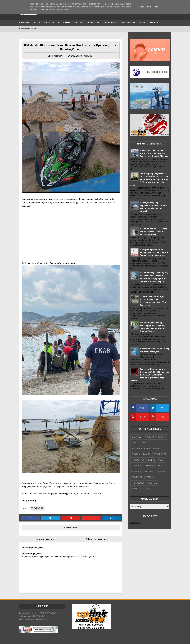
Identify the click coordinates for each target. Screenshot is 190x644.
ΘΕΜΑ (161, 460)
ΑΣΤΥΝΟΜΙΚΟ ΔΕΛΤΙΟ (141, 448)
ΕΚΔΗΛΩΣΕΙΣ (93, 23)
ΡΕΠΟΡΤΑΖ (152, 483)
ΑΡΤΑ (36, 23)
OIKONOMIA (149, 437)
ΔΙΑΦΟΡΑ (136, 454)
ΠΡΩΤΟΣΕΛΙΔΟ (138, 483)
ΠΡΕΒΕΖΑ (48, 23)
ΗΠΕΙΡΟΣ (151, 460)
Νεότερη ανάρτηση (45, 539)
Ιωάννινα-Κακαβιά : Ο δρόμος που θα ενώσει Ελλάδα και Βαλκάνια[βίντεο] (153, 232)
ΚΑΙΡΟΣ (153, 23)
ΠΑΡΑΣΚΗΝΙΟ (148, 471)
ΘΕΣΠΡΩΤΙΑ (64, 23)
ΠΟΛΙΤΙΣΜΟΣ (137, 477)
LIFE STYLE (136, 437)
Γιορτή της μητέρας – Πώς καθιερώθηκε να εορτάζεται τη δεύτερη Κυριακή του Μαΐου (154, 252)
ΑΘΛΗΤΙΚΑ (162, 437)
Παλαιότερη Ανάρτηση (96, 539)
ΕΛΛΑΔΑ (147, 454)
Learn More (145, 7)
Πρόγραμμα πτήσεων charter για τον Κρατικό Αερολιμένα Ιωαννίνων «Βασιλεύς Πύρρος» (154, 153)
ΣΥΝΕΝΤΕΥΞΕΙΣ (138, 489)
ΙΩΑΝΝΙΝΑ (24, 23)
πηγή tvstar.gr (29, 501)
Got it (157, 7)
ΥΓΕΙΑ (142, 23)
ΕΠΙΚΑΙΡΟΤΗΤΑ (127, 23)
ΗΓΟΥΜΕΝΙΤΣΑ (138, 460)
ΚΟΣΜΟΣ (135, 471)
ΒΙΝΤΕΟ (78, 23)
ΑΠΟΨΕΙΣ (136, 443)
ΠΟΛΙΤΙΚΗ (161, 471)
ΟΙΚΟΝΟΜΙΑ (109, 23)
